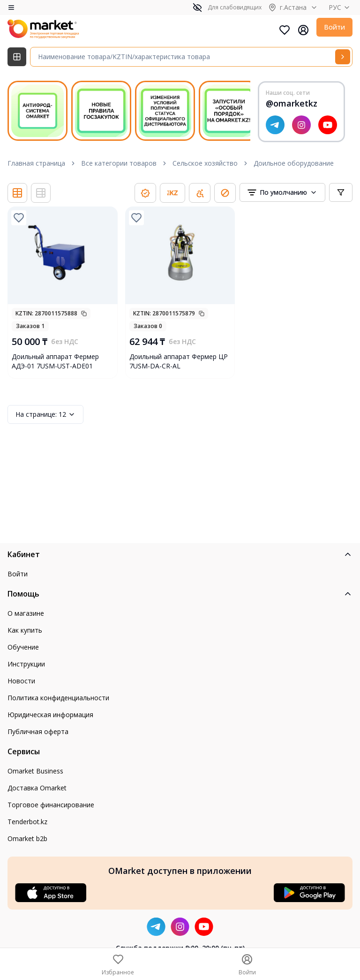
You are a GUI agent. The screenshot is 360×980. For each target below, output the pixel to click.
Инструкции (26, 664)
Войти (334, 27)
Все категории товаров (119, 163)
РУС (341, 7)
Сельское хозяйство (205, 163)
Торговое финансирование (51, 805)
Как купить (25, 630)
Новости (21, 681)
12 (45, 414)
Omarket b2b (27, 838)
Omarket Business (35, 771)
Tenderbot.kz (27, 822)
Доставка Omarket (37, 788)
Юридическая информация (50, 715)
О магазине (26, 613)
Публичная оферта (38, 731)
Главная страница (36, 163)
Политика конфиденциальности (58, 698)
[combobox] (282, 192)
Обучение (23, 647)
